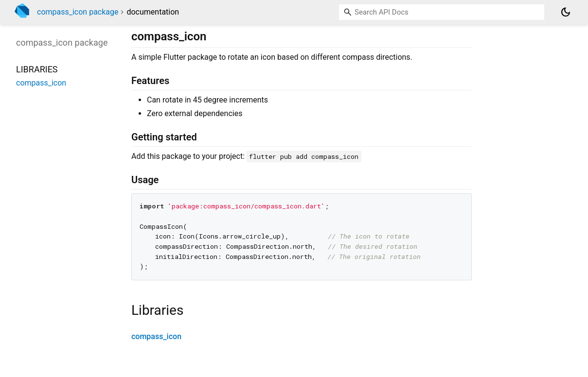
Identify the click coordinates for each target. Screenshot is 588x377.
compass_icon (156, 336)
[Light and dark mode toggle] (566, 12)
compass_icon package (78, 12)
